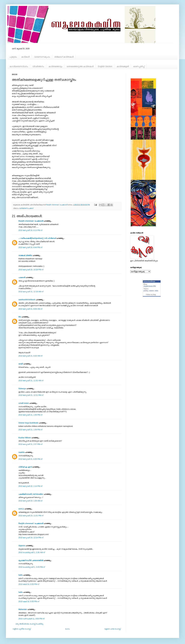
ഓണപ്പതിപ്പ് (139, 66)
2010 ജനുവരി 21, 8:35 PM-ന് (30, 459)
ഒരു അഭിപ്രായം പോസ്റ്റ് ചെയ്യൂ (29, 624)
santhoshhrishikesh (27, 300)
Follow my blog (151, 295)
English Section (105, 66)
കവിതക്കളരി (123, 66)
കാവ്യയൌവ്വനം (19, 66)
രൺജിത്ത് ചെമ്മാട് (26, 208)
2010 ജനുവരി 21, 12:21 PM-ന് (31, 395)
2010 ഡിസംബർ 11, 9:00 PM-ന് (31, 619)
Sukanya (22, 389)
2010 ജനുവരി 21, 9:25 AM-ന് (30, 356)
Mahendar (23, 609)
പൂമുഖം (13, 57)
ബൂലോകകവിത (150, 286)
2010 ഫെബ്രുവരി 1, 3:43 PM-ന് (32, 567)
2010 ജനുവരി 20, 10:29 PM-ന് (31, 270)
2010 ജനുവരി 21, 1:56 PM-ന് (30, 415)
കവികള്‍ (25, 57)
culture (151, 291)
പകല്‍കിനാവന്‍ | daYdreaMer (31, 494)
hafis (21, 575)
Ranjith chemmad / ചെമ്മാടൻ (31, 221)
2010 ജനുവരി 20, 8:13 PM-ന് (30, 230)
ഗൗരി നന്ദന (24, 403)
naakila (22, 452)
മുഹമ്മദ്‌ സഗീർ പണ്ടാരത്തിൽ (31, 560)
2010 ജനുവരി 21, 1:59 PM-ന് (30, 430)
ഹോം (67, 629)
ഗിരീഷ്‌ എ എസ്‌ (25, 467)
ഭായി (21, 364)
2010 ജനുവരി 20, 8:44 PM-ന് (30, 247)
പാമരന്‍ (22, 277)
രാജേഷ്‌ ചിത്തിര (25, 255)
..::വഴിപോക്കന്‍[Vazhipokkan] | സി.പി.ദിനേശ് (37, 238)
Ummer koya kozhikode (28, 423)
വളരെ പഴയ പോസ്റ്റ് (112, 629)
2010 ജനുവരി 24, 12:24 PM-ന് (31, 538)
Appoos (22, 546)
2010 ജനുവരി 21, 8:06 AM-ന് (30, 309)
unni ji (21, 509)
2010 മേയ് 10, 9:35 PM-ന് (29, 584)
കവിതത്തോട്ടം (55, 66)
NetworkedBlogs (149, 281)
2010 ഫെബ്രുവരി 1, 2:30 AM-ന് (32, 552)
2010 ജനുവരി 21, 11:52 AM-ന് (31, 381)
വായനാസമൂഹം (42, 57)
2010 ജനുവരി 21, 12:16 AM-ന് (31, 292)
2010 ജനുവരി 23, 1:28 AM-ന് (30, 501)
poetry (146, 291)
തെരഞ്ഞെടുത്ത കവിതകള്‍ (80, 66)
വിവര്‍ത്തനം (38, 66)
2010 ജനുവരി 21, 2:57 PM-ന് (30, 444)
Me (20, 317)
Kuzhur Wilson (25, 438)
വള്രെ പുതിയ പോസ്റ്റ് (22, 629)
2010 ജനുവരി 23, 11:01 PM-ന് (31, 516)
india (156, 291)
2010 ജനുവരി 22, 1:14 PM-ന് (30, 486)
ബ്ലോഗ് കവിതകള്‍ (64, 57)
